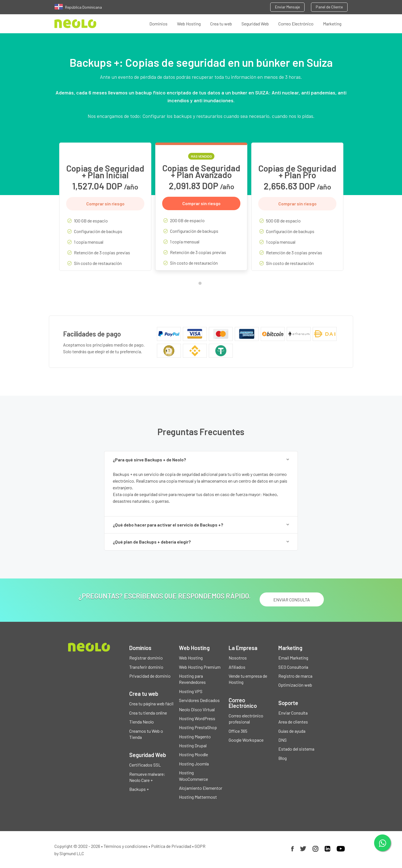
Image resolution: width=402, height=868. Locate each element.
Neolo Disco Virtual (197, 709)
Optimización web (295, 685)
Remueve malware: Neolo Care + (147, 777)
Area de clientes (293, 722)
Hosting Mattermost (198, 797)
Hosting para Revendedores (192, 679)
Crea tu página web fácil (151, 704)
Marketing (332, 24)
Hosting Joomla (194, 764)
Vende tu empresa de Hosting (248, 679)
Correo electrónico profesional (246, 719)
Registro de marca (295, 676)
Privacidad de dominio (150, 676)
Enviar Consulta (293, 713)
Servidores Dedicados (199, 700)
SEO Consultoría (293, 667)
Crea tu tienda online (148, 713)
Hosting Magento (195, 737)
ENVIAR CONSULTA (292, 600)
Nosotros (238, 658)
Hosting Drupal (193, 745)
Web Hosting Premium (200, 667)
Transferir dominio (146, 667)
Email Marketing (293, 658)
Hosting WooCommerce (193, 776)
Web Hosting (189, 24)
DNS (283, 740)
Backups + (139, 789)
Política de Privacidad (171, 846)
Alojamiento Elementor (201, 788)
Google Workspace (246, 740)
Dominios (158, 24)
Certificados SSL (145, 765)
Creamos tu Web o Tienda (146, 734)
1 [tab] (201, 284)
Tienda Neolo (142, 722)
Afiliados (237, 667)
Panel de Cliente (329, 7)
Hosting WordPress (197, 718)
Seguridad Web (255, 24)
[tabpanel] (105, 211)
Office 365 (238, 731)
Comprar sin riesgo (105, 204)
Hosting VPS (191, 691)
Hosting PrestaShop (198, 727)
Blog (283, 758)
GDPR (200, 846)
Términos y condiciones (126, 846)
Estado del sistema (296, 749)
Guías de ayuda (292, 731)
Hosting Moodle (193, 754)
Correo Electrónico (296, 24)
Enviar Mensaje (287, 7)
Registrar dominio (146, 658)
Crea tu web (221, 24)
